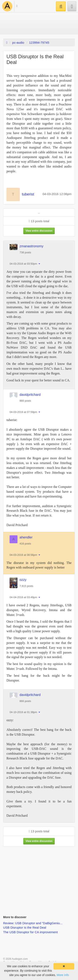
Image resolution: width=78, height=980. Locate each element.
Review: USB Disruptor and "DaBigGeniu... (33, 923)
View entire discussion (39, 231)
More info (63, 975)
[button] (15, 6)
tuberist (28, 194)
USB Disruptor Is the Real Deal (25, 927)
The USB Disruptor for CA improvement (30, 932)
